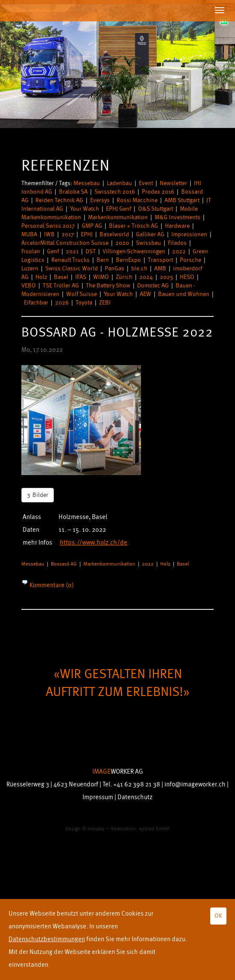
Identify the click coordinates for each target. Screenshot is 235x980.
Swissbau (148, 243)
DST (91, 251)
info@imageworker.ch (195, 784)
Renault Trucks (70, 260)
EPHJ (87, 234)
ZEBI (105, 303)
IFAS (81, 277)
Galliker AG (150, 234)
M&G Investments (178, 217)
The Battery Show (108, 286)
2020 (122, 243)
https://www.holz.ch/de (94, 543)
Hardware (177, 226)
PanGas (115, 268)
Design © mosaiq (85, 829)
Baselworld (114, 234)
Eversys (100, 200)
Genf (53, 251)
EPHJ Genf (119, 209)
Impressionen (189, 234)
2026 (62, 303)
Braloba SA (73, 192)
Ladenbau (119, 183)
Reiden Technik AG (59, 200)
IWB (49, 234)
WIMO (101, 277)
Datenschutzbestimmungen (47, 939)
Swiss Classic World (72, 268)
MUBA (29, 234)
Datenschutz (135, 797)
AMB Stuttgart (182, 200)
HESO (187, 277)
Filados (177, 243)
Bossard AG (64, 564)
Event (146, 183)
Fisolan (31, 251)
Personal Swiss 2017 (48, 226)
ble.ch (139, 268)
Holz (41, 277)
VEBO (29, 286)
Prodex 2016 (158, 192)
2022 (179, 251)
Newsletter (173, 183)
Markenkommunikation (118, 217)
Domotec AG (153, 286)
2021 (72, 251)
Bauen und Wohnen (184, 294)
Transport (160, 260)
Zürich (124, 277)
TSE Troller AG (61, 286)
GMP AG (92, 226)
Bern (103, 260)
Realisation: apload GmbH (140, 829)
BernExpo (128, 260)
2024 (146, 277)
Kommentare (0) (51, 585)
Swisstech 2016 (115, 192)
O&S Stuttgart (156, 209)
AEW (145, 294)
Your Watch (85, 209)
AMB (160, 268)
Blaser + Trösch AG (134, 226)
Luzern (30, 268)
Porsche (191, 260)
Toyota (84, 303)
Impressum (98, 797)
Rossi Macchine (137, 200)
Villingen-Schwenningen (134, 251)
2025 (166, 277)
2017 (68, 234)
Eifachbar (36, 303)
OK (218, 916)
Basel (61, 277)
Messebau (87, 183)
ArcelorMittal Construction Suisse (65, 243)
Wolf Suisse (82, 294)
